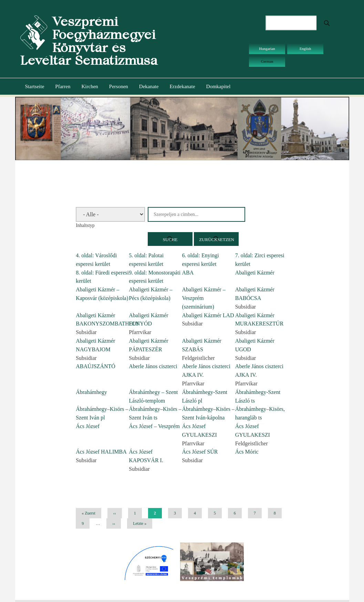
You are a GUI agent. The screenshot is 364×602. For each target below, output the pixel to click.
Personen (119, 86)
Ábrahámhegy (91, 392)
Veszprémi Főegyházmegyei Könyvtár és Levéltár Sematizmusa (89, 41)
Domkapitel (219, 86)
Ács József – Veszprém (154, 426)
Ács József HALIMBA (101, 452)
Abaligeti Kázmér (255, 273)
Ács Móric (247, 452)
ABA (188, 273)
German (267, 61)
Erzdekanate (182, 86)
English (305, 49)
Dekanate (149, 86)
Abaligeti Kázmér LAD (208, 315)
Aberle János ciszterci (153, 366)
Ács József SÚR (200, 452)
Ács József (88, 426)
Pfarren (63, 86)
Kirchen (90, 86)
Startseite (35, 86)
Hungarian (267, 49)
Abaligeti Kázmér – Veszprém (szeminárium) (204, 298)
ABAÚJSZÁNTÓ (96, 366)
